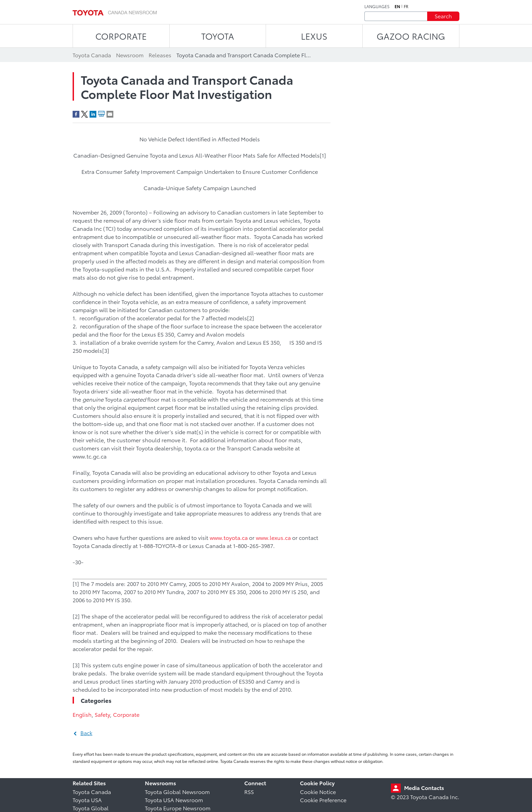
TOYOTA (218, 36)
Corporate (126, 714)
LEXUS (314, 36)
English (82, 714)
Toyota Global (91, 808)
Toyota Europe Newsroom (178, 808)
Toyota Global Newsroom (177, 791)
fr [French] (406, 6)
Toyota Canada (92, 791)
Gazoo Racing (411, 36)
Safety (102, 714)
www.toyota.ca (229, 537)
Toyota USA (87, 800)
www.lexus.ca (273, 537)
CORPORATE (121, 36)
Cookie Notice (318, 791)
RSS (249, 791)
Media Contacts (424, 787)
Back (86, 733)
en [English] (397, 6)
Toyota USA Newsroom (174, 800)
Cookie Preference (323, 800)
